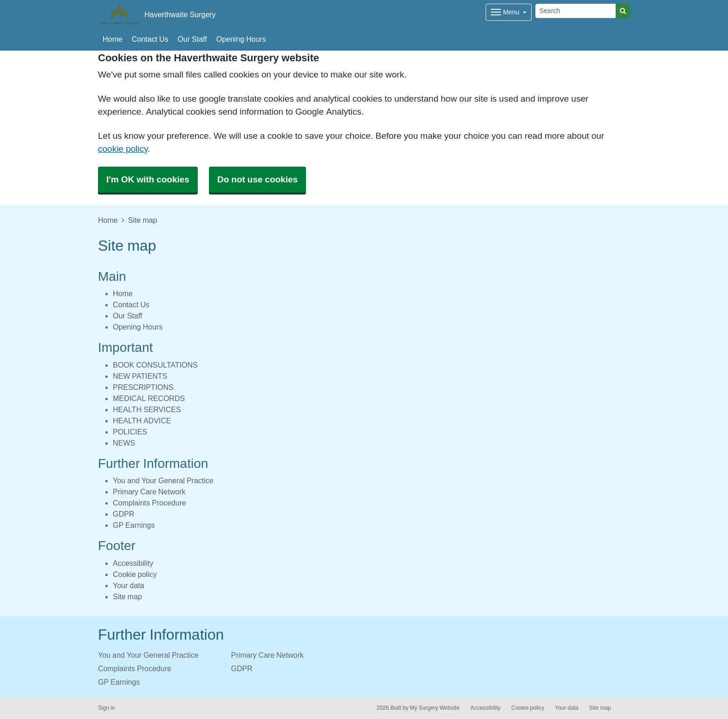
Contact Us (150, 39)
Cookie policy (135, 574)
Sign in (106, 708)
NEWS (124, 443)
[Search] (576, 11)
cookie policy (123, 149)
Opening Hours (241, 39)
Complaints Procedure (149, 503)
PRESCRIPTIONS (143, 387)
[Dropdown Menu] (509, 12)
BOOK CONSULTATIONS (155, 365)
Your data (128, 585)
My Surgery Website (435, 708)
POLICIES (130, 432)
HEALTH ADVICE (142, 421)
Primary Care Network (149, 492)
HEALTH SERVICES (147, 409)
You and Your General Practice (163, 480)
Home (113, 39)
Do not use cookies (257, 179)
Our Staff (192, 39)
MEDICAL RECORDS (149, 398)
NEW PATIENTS (140, 376)
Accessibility (133, 563)
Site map (127, 596)
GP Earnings (134, 525)
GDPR (123, 514)
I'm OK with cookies (148, 179)
